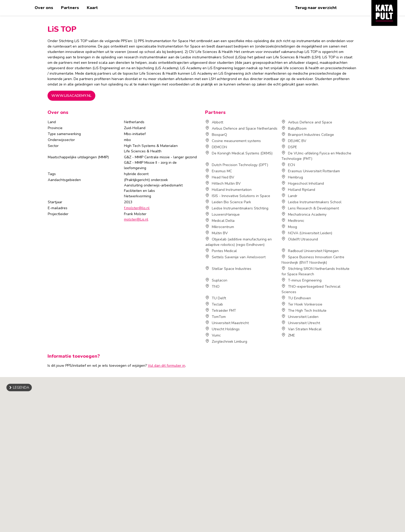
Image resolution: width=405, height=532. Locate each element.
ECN (288, 165)
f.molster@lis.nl (137, 208)
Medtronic (293, 221)
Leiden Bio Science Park (228, 202)
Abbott (214, 122)
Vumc (213, 335)
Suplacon (216, 280)
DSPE (289, 147)
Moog (289, 227)
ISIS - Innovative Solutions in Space (238, 196)
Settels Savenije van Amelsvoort (235, 257)
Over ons (44, 8)
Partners (70, 8)
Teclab (214, 304)
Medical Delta (220, 221)
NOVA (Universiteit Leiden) (307, 233)
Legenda (21, 388)
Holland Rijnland (298, 190)
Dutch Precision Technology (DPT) (237, 165)
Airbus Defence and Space (307, 122)
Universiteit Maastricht (227, 323)
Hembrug (292, 177)
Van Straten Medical (302, 329)
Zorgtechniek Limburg (226, 342)
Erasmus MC (219, 171)
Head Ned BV (220, 177)
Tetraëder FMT (221, 311)
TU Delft (216, 298)
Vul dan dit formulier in (166, 366)
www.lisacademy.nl (71, 96)
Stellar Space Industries (228, 269)
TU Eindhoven (296, 298)
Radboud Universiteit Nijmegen (310, 251)
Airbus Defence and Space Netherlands (241, 128)
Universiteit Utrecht (301, 323)
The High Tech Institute (304, 311)
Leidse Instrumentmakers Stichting (237, 208)
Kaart (92, 8)
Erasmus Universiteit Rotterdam (311, 171)
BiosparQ (216, 135)
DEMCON (216, 147)
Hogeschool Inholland (303, 183)
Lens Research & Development (310, 208)
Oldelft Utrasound (300, 239)
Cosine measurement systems (233, 141)
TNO (212, 287)
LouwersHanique (223, 214)
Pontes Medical (221, 251)
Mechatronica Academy (304, 214)
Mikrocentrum (220, 227)
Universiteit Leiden (300, 317)
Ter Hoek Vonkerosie (302, 304)
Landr (289, 196)
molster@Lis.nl (136, 219)
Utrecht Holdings (223, 329)
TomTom (216, 317)
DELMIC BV (294, 141)
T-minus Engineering (302, 280)
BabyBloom (294, 128)
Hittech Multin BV (223, 183)
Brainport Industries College (308, 135)
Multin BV (217, 233)
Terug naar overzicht (316, 8)
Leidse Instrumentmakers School (311, 202)
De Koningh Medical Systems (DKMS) (239, 153)
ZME (288, 335)
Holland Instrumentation (228, 190)
